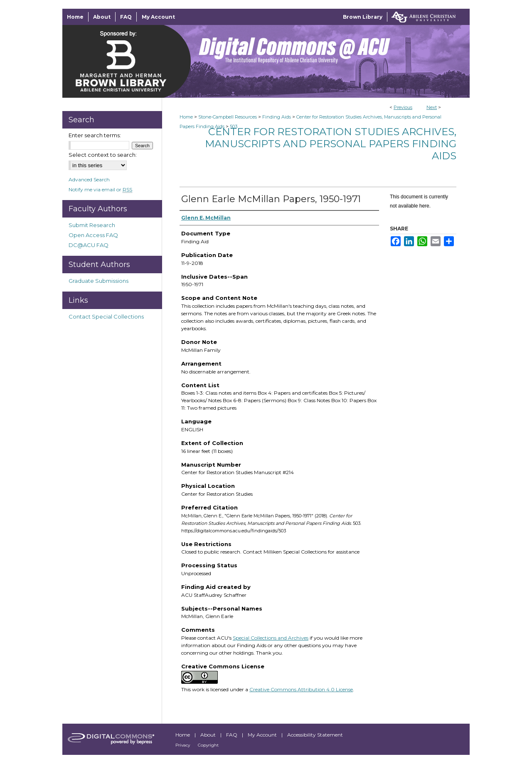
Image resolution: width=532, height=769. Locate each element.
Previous (403, 107)
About (209, 735)
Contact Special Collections (106, 317)
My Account (263, 735)
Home (186, 117)
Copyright (208, 745)
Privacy (183, 745)
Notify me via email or (100, 189)
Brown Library (363, 17)
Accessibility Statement (315, 735)
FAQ (232, 735)
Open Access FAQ (93, 235)
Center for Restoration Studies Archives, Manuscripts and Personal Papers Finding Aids (331, 144)
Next (432, 107)
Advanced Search (89, 179)
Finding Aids (277, 117)
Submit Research (92, 225)
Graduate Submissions (99, 281)
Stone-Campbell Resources (228, 117)
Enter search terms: (95, 135)
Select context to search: (103, 155)
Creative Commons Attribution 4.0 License (301, 689)
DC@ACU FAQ (89, 245)
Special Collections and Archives (271, 638)
